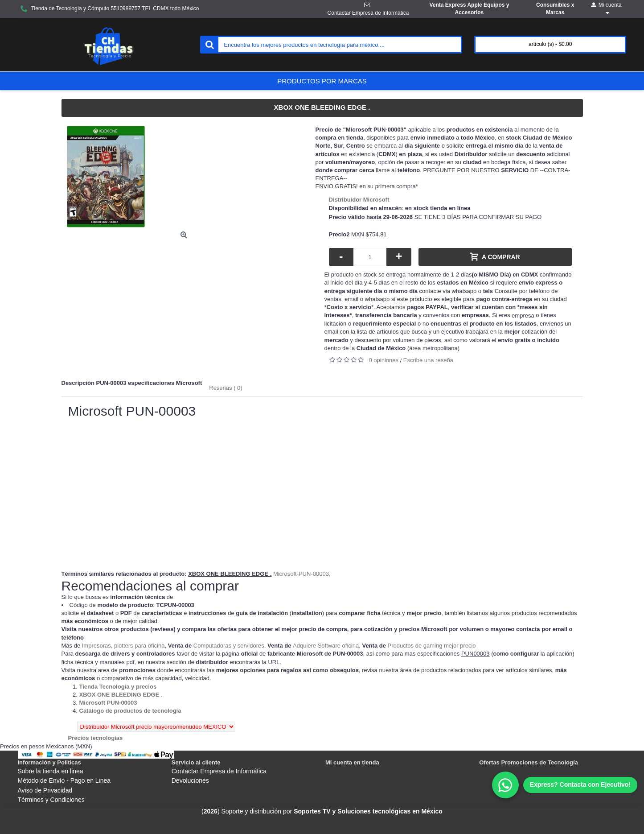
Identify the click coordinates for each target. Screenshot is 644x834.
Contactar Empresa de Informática (219, 771)
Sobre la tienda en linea (51, 771)
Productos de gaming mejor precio (432, 646)
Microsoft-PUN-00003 (301, 574)
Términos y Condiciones (51, 800)
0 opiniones (384, 360)
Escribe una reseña (428, 360)
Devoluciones (190, 780)
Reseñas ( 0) (226, 388)
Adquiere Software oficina (326, 646)
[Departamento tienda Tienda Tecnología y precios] (118, 687)
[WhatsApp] (565, 785)
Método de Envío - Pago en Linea (64, 780)
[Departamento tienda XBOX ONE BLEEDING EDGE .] (121, 695)
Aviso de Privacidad (45, 790)
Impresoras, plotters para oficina (123, 646)
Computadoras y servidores (229, 646)
